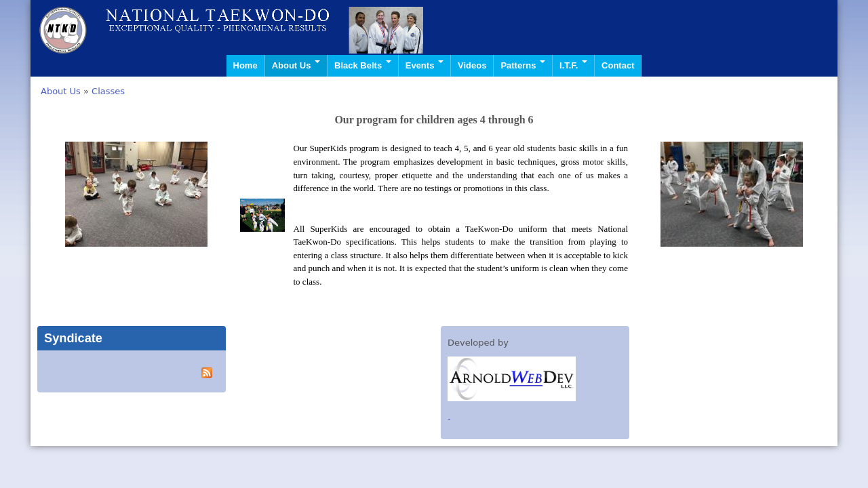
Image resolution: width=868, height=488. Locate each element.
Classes (108, 91)
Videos (472, 65)
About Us (296, 65)
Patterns (523, 65)
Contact (618, 65)
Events (425, 65)
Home (245, 65)
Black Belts (363, 65)
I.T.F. (573, 65)
